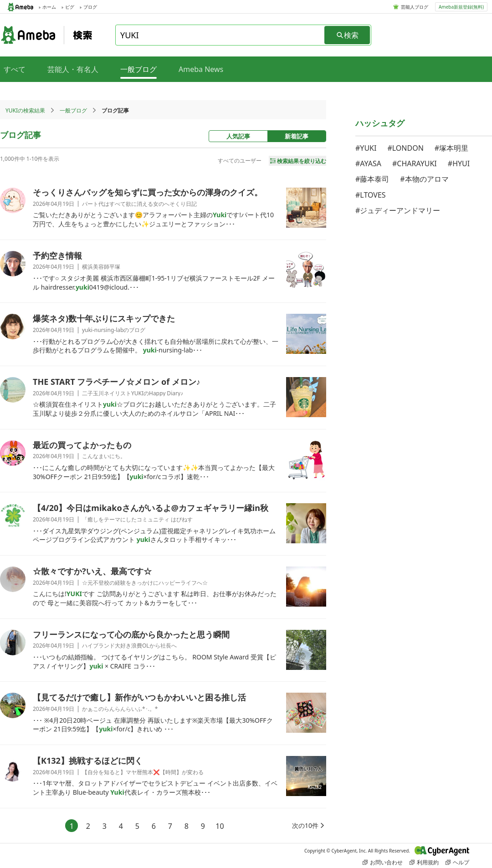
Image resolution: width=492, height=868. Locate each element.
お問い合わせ (383, 862)
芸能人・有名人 (73, 69)
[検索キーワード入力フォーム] (220, 35)
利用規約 (424, 862)
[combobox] (220, 35)
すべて (15, 69)
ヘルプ (457, 862)
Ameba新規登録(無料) (461, 7)
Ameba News (201, 69)
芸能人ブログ (415, 7)
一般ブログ (73, 110)
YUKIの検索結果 (25, 110)
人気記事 (238, 136)
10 (220, 826)
